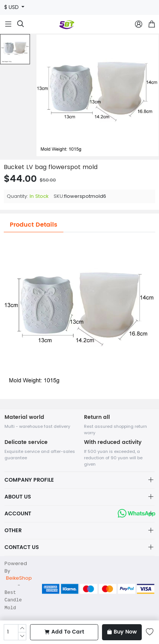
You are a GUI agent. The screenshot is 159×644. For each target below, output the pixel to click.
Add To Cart (64, 632)
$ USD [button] (12, 7)
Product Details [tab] (34, 225)
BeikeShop (19, 578)
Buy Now (122, 632)
